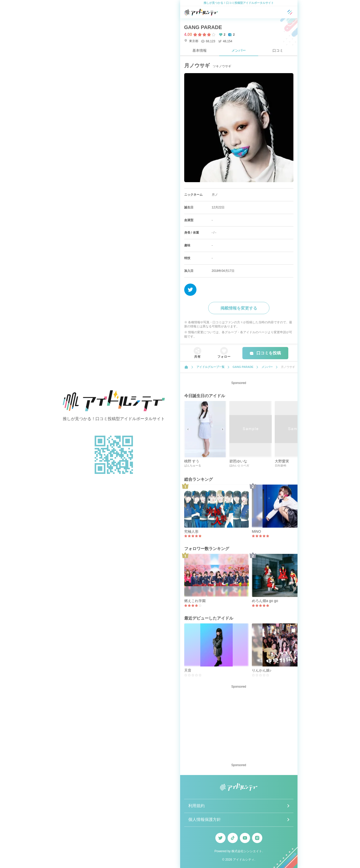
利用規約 (196, 806)
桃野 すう (192, 461)
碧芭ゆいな (238, 461)
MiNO (256, 531)
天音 (188, 670)
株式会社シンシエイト (247, 851)
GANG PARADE (203, 27)
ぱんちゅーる (193, 465)
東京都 (191, 41)
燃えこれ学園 (195, 601)
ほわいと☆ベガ (239, 465)
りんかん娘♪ (262, 670)
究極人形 (191, 531)
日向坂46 (281, 465)
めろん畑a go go (265, 601)
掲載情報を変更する (239, 308)
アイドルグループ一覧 (210, 367)
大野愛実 (282, 461)
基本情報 (200, 50)
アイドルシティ (244, 860)
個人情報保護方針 (205, 819)
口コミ (278, 50)
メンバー (239, 50)
